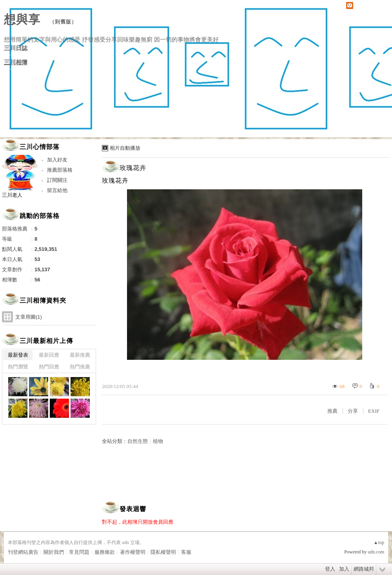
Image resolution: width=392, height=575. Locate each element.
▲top (379, 542)
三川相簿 (16, 62)
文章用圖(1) (29, 317)
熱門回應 (49, 367)
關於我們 (54, 552)
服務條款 (105, 552)
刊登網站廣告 (23, 552)
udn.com (376, 552)
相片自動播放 (125, 148)
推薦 (332, 411)
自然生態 (138, 441)
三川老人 (12, 195)
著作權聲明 (133, 552)
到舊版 (63, 22)
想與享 (24, 19)
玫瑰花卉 (133, 168)
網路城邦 (364, 569)
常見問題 (79, 552)
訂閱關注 (57, 180)
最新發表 (18, 355)
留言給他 (57, 190)
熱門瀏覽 (18, 367)
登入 (330, 569)
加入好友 (57, 160)
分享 (353, 411)
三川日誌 (16, 48)
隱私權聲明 (163, 552)
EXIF (374, 411)
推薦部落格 (60, 170)
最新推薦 (80, 355)
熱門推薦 (80, 367)
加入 (344, 569)
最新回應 (49, 355)
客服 (186, 552)
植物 (158, 441)
